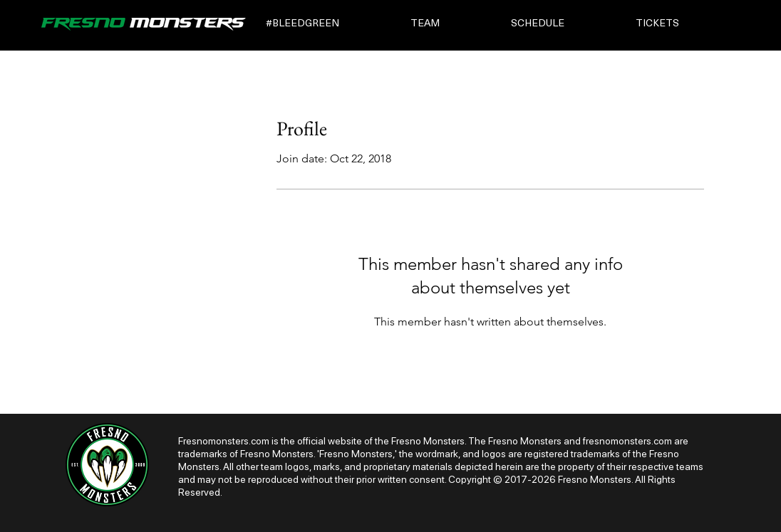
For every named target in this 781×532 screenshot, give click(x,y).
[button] (328, 24)
